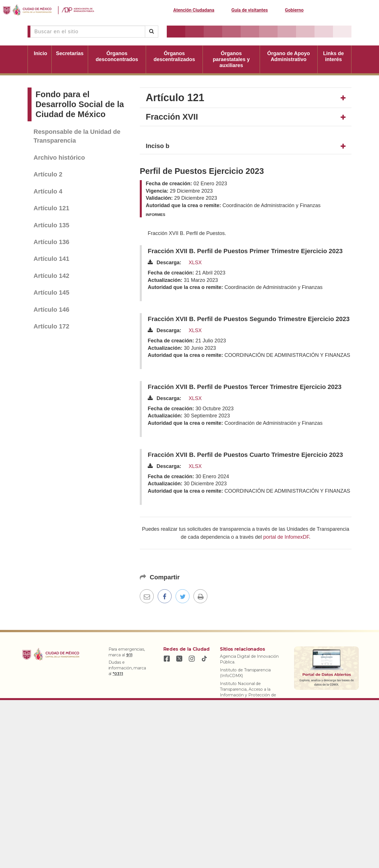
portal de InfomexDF (286, 537)
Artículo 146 (51, 310)
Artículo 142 (51, 276)
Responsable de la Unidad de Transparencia (77, 136)
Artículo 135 (51, 225)
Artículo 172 (51, 326)
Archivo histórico (59, 158)
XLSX (195, 263)
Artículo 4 (48, 191)
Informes (156, 215)
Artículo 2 (48, 174)
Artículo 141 (51, 259)
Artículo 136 (51, 242)
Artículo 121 (51, 208)
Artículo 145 (51, 293)
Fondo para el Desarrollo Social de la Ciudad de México (80, 104)
